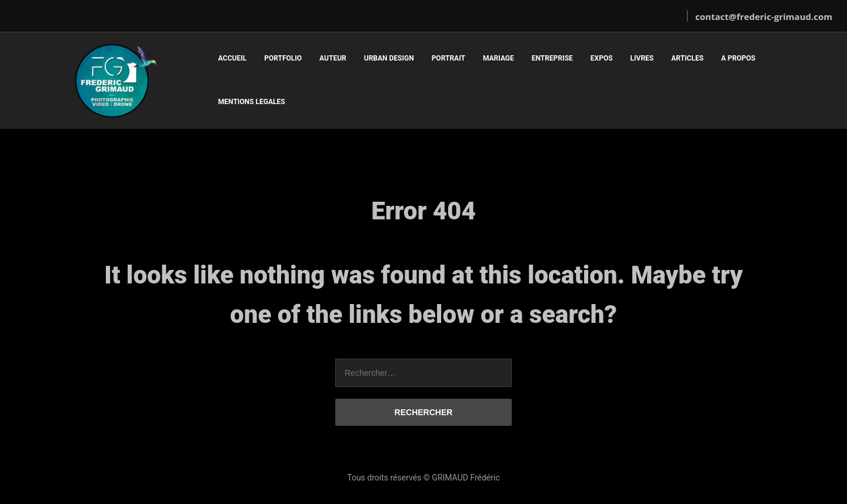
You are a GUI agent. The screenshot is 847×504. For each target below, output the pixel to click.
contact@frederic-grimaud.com (764, 16)
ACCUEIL (232, 58)
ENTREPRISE (552, 58)
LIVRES (642, 58)
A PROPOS (738, 58)
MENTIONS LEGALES (252, 102)
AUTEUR (333, 58)
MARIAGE (498, 58)
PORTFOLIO (283, 58)
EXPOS (602, 58)
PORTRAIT (448, 58)
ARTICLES (687, 58)
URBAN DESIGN (389, 58)
